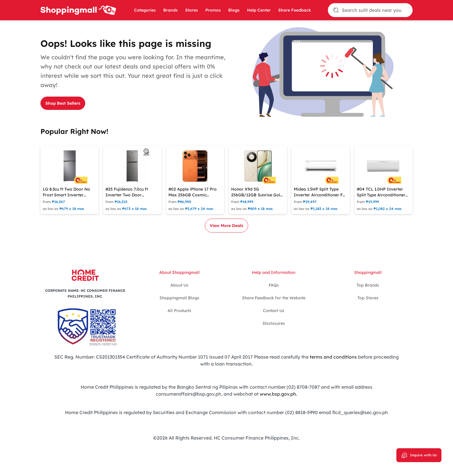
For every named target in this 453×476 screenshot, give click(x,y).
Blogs (234, 10)
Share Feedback (295, 10)
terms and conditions (333, 357)
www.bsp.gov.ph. (279, 394)
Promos (213, 10)
